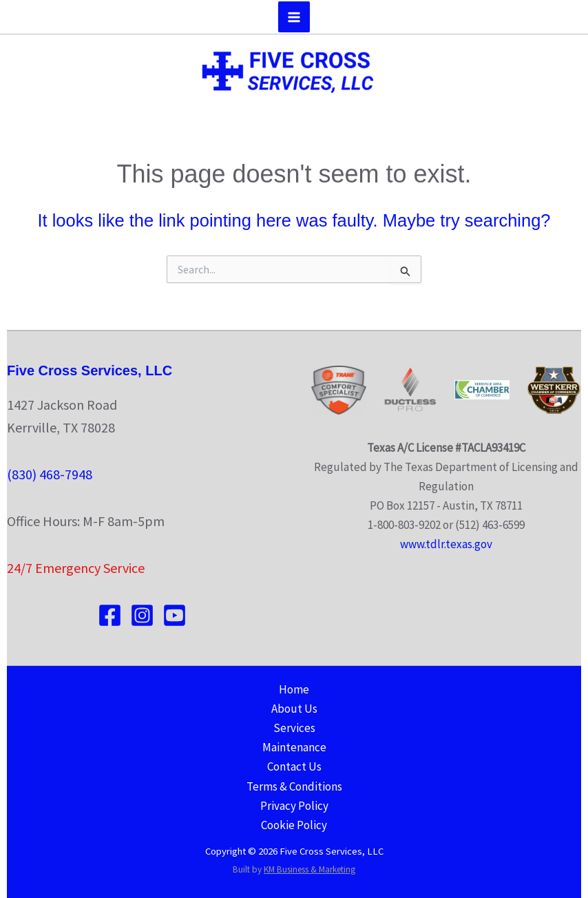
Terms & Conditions (294, 786)
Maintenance (294, 747)
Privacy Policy (294, 806)
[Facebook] (110, 615)
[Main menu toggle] (294, 17)
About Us (294, 709)
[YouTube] (175, 615)
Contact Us (294, 766)
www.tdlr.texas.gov (446, 544)
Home (294, 689)
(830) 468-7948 (50, 474)
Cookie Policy (294, 825)
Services (294, 728)
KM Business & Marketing (309, 869)
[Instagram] (142, 615)
